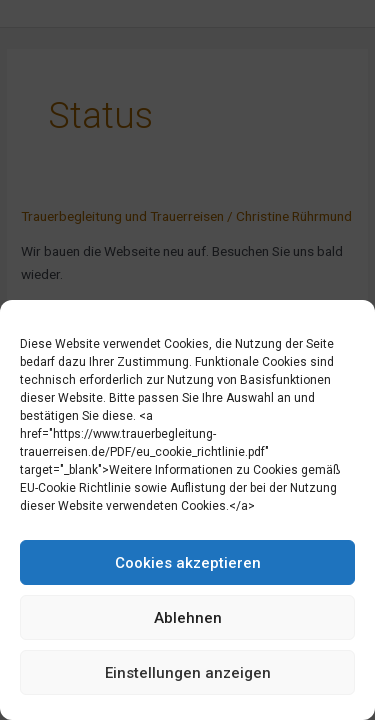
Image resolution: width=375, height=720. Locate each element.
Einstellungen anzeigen (188, 673)
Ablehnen (188, 618)
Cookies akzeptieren (188, 563)
